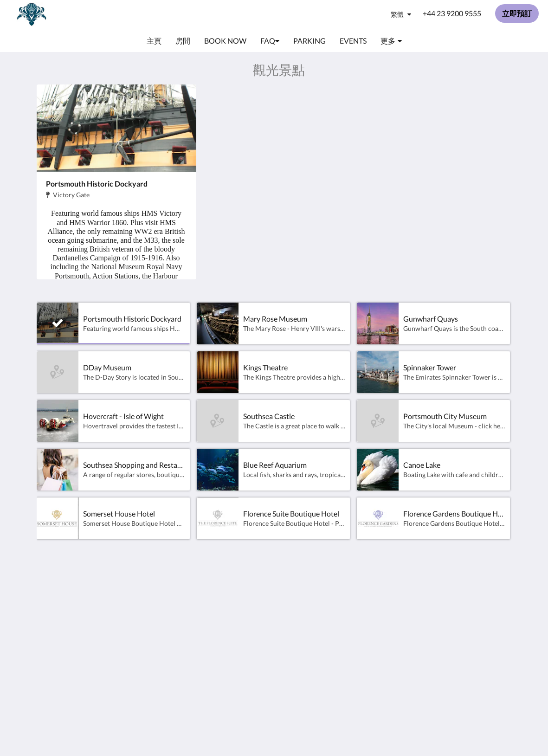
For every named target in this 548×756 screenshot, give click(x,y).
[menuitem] (154, 41)
